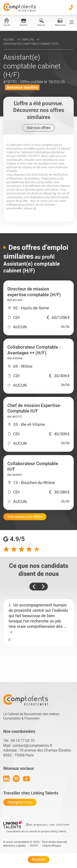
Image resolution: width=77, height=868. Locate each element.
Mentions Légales (14, 846)
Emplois (28, 39)
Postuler (39, 859)
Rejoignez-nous (20, 802)
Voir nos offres (38, 128)
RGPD (34, 846)
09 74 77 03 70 (23, 741)
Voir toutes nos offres (25, 517)
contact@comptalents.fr (33, 745)
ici (55, 193)
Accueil (9, 39)
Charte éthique (52, 846)
